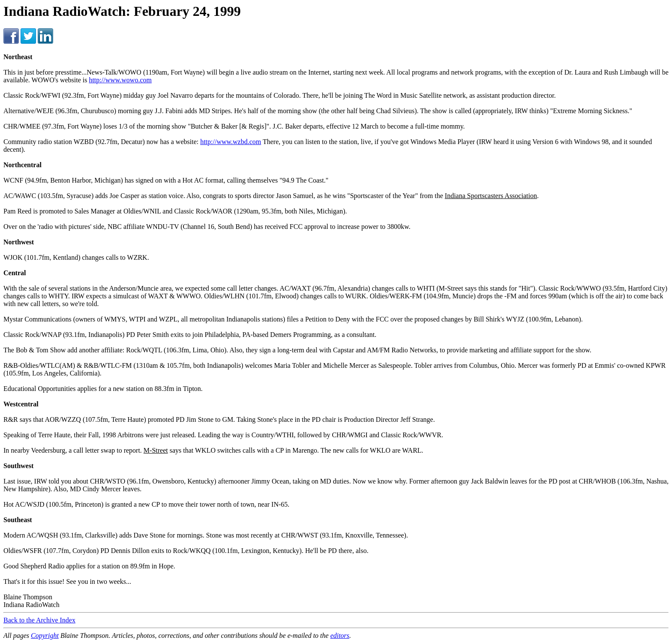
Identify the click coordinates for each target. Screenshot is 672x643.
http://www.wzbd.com (231, 142)
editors (340, 635)
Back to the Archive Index (39, 620)
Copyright (45, 635)
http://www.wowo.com (120, 80)
